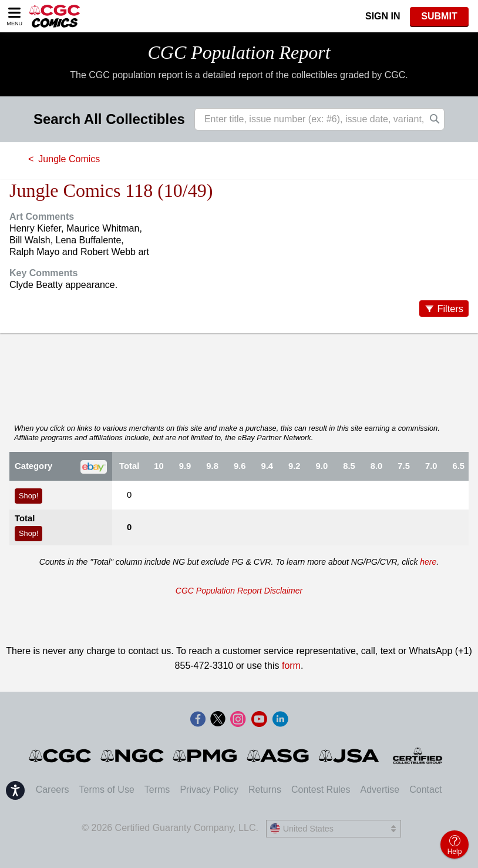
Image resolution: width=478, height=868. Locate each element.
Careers (53, 790)
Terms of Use (107, 790)
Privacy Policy (209, 790)
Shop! (28, 496)
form (291, 666)
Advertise (380, 790)
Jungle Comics (69, 159)
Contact (425, 790)
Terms (157, 790)
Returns (265, 790)
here (428, 562)
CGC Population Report (239, 52)
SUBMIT (439, 16)
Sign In (383, 16)
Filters (450, 309)
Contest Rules (321, 790)
